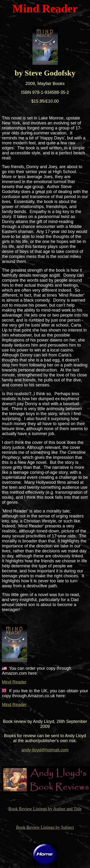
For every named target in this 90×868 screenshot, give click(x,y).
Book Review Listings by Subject (45, 827)
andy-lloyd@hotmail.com (45, 750)
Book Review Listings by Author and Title (45, 809)
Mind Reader (14, 682)
